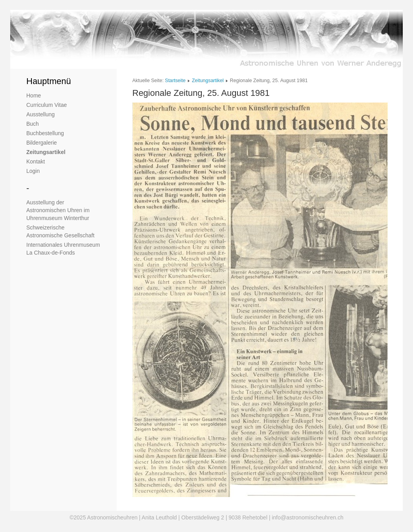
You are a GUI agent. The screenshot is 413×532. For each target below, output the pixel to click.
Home (34, 95)
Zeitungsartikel (46, 152)
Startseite (175, 81)
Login (33, 171)
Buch (33, 124)
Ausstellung (40, 114)
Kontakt (36, 161)
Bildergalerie (42, 143)
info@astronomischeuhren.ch (307, 517)
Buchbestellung (45, 133)
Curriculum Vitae (47, 105)
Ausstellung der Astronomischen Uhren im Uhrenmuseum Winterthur (58, 210)
